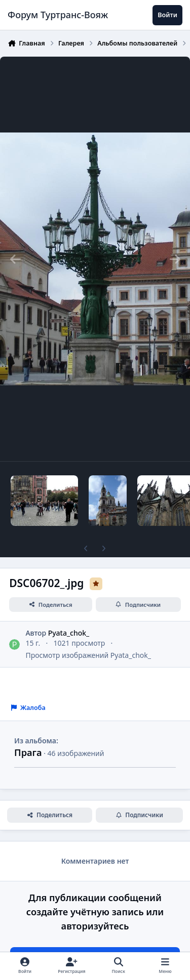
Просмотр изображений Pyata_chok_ (88, 655)
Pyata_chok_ (69, 633)
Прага (28, 752)
